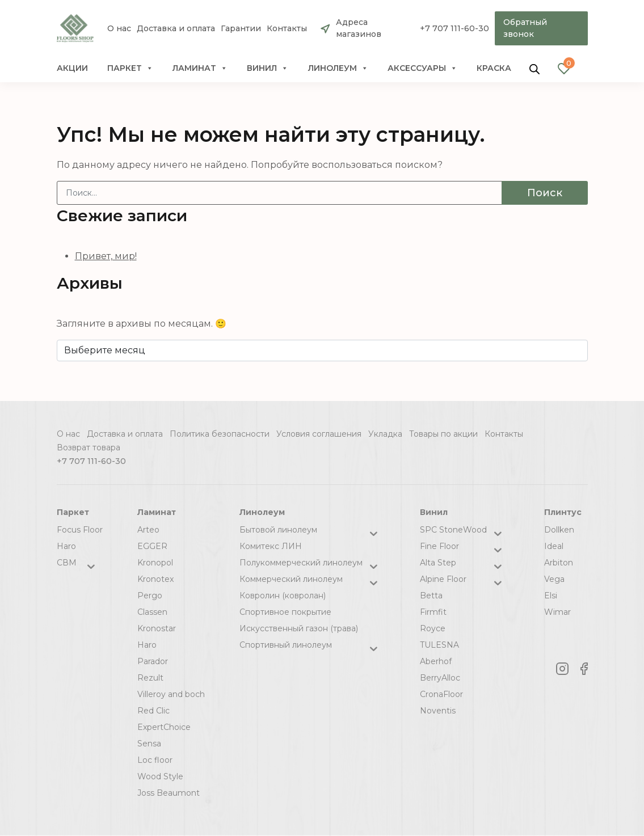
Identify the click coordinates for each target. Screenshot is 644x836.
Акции (72, 68)
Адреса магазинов (359, 28)
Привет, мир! (106, 256)
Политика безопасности (220, 434)
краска (494, 68)
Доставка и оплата (176, 29)
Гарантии (241, 29)
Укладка (385, 434)
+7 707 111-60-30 (454, 28)
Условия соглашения (319, 434)
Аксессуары (422, 68)
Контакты (287, 29)
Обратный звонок (525, 28)
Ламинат (200, 68)
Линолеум (338, 68)
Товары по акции (443, 434)
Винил (268, 68)
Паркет (130, 68)
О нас (119, 29)
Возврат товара (89, 447)
